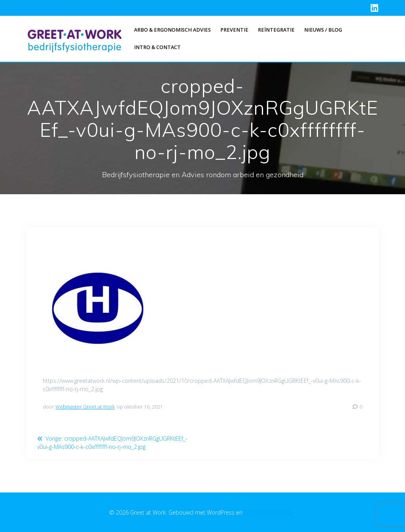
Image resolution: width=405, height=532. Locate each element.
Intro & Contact (157, 47)
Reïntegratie (276, 30)
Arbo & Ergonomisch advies (172, 30)
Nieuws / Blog (323, 30)
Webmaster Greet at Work (85, 407)
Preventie (234, 30)
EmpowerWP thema (269, 512)
